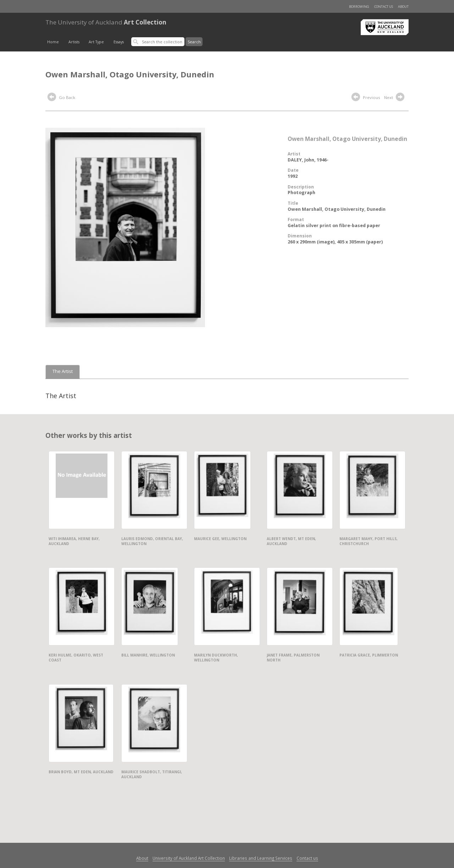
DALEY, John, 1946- (308, 160)
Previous (366, 98)
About (403, 7)
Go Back (61, 98)
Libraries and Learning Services (261, 858)
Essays (119, 42)
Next (395, 98)
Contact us (384, 7)
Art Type (96, 42)
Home (53, 42)
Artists (74, 42)
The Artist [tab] (63, 371)
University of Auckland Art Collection (189, 858)
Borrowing (359, 7)
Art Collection (106, 22)
